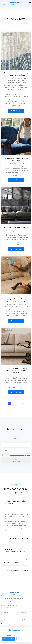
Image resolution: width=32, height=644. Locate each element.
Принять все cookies (8, 639)
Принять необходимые (23, 639)
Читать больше (16, 111)
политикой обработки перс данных (20, 455)
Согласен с (16, 455)
